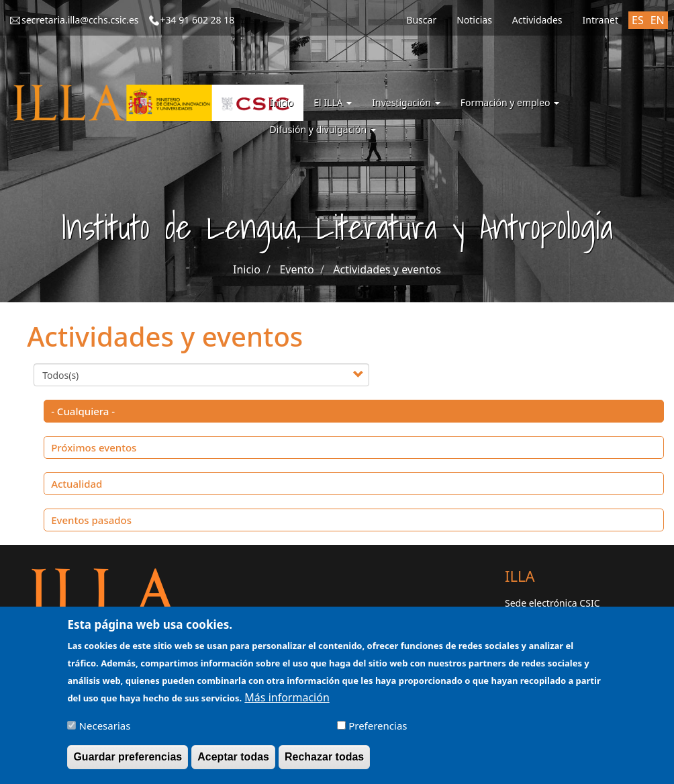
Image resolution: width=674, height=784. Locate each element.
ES (638, 20)
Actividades (537, 20)
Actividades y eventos (387, 269)
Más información (287, 703)
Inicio (281, 102)
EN (658, 20)
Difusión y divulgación (322, 129)
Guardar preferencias (128, 763)
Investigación (406, 102)
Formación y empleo (510, 102)
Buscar (421, 20)
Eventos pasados (91, 520)
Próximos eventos (94, 447)
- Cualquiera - (83, 411)
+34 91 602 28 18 (198, 20)
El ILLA (333, 102)
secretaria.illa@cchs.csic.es (80, 20)
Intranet (600, 20)
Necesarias (105, 732)
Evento (296, 269)
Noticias (474, 20)
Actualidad (77, 484)
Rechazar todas (324, 763)
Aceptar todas (233, 763)
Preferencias (378, 732)
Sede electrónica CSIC (552, 603)
